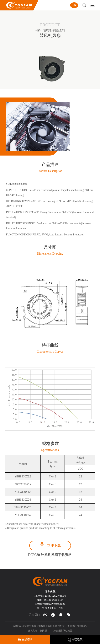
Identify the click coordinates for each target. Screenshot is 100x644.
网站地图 (68, 631)
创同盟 (44, 631)
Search (84, 5)
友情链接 (58, 631)
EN (74, 5)
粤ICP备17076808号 (77, 626)
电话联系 (75, 640)
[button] (45, 615)
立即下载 (54, 546)
